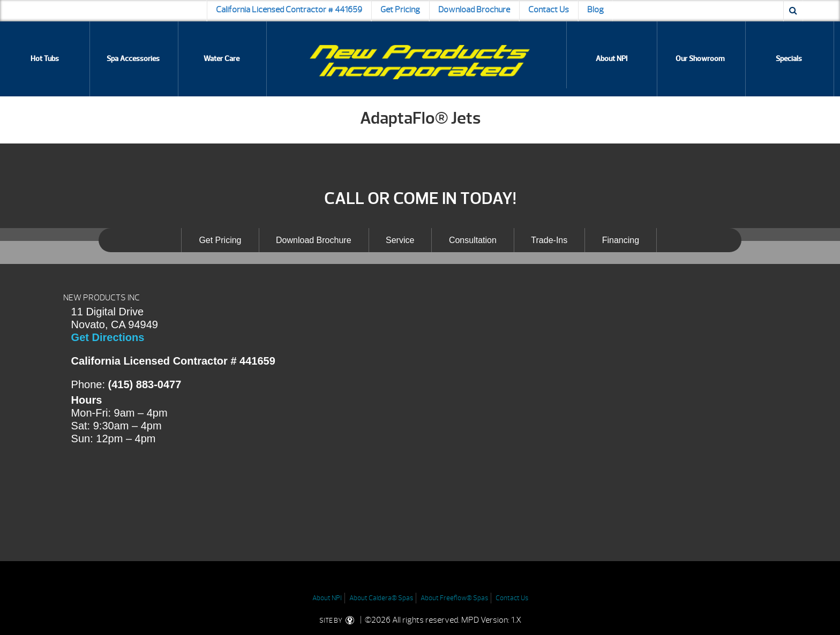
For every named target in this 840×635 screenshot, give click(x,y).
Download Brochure (474, 10)
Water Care (222, 59)
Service (400, 240)
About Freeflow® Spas (454, 598)
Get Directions (108, 337)
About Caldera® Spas (381, 598)
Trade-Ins (549, 240)
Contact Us (549, 10)
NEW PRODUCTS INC (102, 298)
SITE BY (339, 621)
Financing (621, 240)
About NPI (612, 59)
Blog (595, 10)
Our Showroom (700, 59)
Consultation (473, 240)
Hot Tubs (45, 59)
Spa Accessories (133, 59)
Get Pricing (400, 10)
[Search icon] (793, 11)
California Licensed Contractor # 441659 (289, 10)
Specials (789, 59)
